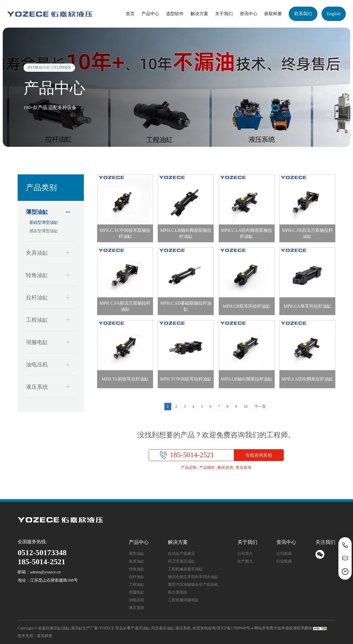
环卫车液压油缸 (181, 561)
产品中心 (150, 14)
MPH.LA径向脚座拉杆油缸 (307, 379)
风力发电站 (178, 592)
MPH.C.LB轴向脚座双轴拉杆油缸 (186, 233)
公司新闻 (284, 554)
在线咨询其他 (259, 455)
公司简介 (245, 554)
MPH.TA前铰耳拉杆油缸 (125, 379)
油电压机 (45, 364)
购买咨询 (225, 468)
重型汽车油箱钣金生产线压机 (193, 585)
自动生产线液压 (181, 554)
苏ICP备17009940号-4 (235, 628)
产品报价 (207, 468)
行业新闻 (284, 561)
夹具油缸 (45, 253)
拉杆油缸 (45, 297)
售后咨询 (244, 468)
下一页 (260, 407)
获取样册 (273, 14)
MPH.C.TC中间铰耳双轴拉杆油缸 (125, 233)
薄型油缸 (45, 212)
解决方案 (199, 14)
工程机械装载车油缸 (185, 569)
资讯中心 (248, 14)
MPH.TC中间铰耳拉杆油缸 (186, 379)
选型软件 (175, 14)
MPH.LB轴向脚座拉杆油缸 (247, 379)
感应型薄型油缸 (44, 231)
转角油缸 (45, 275)
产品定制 (189, 468)
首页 (130, 14)
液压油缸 (142, 628)
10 (246, 407)
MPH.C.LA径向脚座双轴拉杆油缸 (247, 233)
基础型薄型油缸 (44, 222)
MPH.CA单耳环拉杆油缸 (307, 306)
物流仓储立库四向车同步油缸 (193, 577)
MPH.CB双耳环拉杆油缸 (247, 306)
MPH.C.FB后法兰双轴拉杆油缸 (307, 233)
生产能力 (245, 561)
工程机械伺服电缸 (183, 600)
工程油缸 (45, 320)
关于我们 (224, 14)
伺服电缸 (45, 342)
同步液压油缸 (163, 628)
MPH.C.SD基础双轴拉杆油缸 (186, 306)
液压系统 (45, 387)
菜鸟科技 (45, 636)
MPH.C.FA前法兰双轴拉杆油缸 (125, 306)
